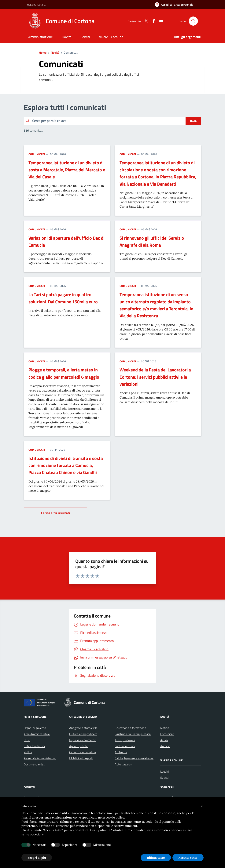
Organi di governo (35, 728)
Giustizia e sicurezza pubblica (133, 734)
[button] (202, 806)
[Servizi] (85, 37)
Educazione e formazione (130, 728)
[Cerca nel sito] (193, 21)
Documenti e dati (34, 764)
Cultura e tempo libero (83, 734)
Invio (193, 121)
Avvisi (164, 740)
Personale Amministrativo (40, 758)
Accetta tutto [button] (188, 858)
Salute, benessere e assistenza (134, 758)
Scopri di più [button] (37, 858)
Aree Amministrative (37, 734)
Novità (55, 53)
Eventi (164, 778)
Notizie (165, 728)
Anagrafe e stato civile (83, 728)
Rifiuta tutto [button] (156, 858)
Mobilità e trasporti (81, 758)
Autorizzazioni (124, 764)
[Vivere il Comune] (111, 37)
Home (43, 53)
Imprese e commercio (83, 740)
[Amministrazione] (41, 37)
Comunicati (37, 154)
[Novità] (67, 37)
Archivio (165, 746)
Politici (28, 752)
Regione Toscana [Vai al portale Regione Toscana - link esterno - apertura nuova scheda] (36, 4)
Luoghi (164, 771)
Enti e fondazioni (34, 746)
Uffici (27, 740)
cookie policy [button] (115, 817)
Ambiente (121, 752)
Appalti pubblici (79, 746)
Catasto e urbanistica (83, 752)
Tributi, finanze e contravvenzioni (125, 743)
